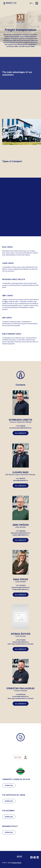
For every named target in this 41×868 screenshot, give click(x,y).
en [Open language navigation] (32, 3)
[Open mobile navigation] (37, 3)
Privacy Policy (17, 863)
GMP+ (6, 301)
